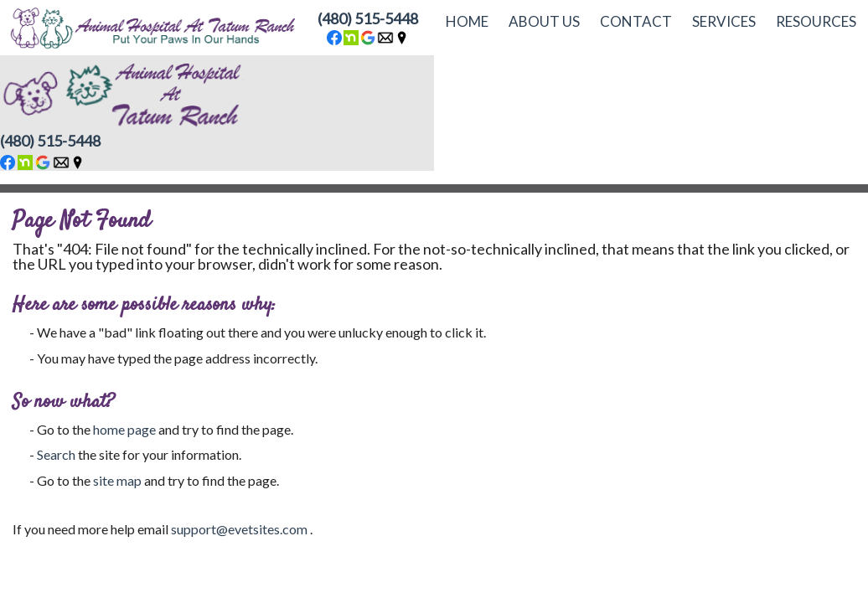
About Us (544, 21)
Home (467, 21)
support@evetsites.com (239, 529)
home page (124, 429)
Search (56, 454)
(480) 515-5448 (368, 18)
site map (117, 480)
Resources (816, 21)
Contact (636, 21)
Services (724, 21)
